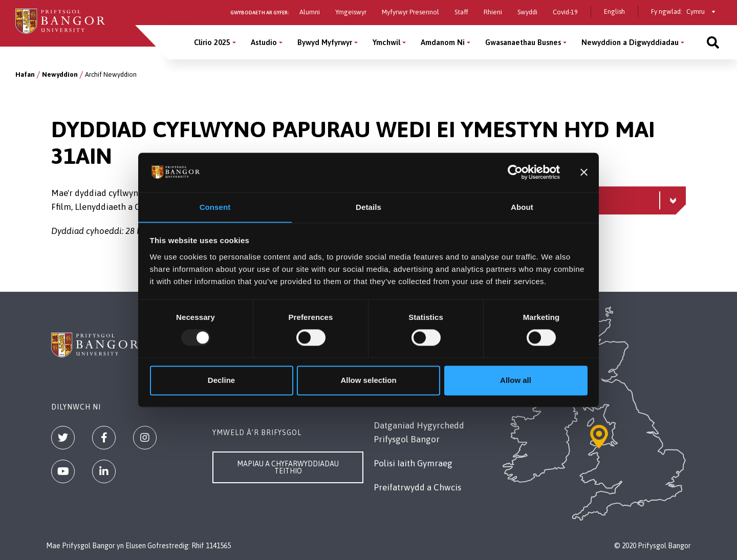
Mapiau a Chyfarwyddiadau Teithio (288, 467)
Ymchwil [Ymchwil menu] (386, 42)
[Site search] (713, 42)
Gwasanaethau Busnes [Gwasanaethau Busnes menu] (523, 42)
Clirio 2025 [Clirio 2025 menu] (212, 42)
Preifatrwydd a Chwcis (417, 487)
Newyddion (60, 74)
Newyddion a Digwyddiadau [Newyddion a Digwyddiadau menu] (630, 42)
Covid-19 (565, 12)
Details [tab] (368, 207)
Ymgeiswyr (351, 12)
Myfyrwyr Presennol (410, 12)
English (614, 12)
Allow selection (368, 381)
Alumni (310, 12)
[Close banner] (584, 172)
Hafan (25, 74)
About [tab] (522, 207)
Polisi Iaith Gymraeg (413, 463)
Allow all (516, 381)
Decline (221, 381)
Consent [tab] (215, 207)
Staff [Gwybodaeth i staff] (461, 12)
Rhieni (493, 12)
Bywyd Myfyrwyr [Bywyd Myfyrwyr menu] (325, 42)
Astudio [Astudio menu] (264, 42)
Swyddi (527, 12)
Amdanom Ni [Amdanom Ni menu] (443, 42)
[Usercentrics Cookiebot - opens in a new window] (515, 172)
